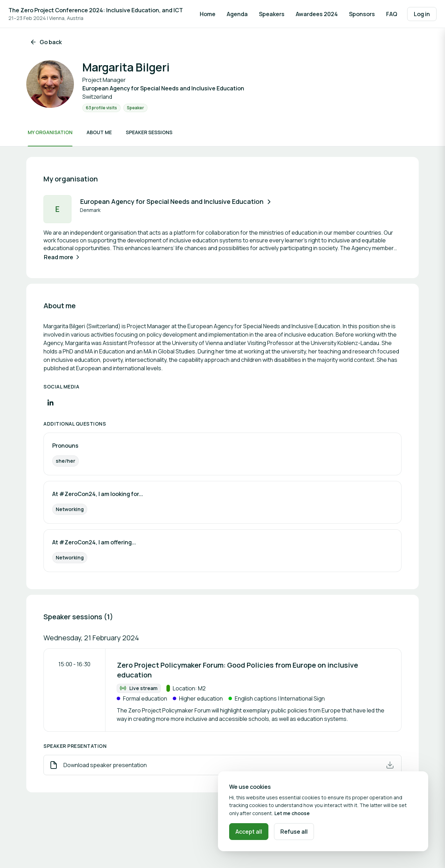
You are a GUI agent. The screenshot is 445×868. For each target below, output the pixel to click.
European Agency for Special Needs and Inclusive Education (176, 201)
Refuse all (294, 832)
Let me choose (292, 813)
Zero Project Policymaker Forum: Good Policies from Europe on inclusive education (238, 670)
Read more (62, 257)
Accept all (249, 832)
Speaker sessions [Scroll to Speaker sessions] (149, 132)
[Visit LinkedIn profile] (50, 402)
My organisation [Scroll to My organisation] (50, 132)
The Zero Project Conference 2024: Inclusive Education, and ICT (96, 10)
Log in (422, 14)
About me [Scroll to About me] (99, 132)
